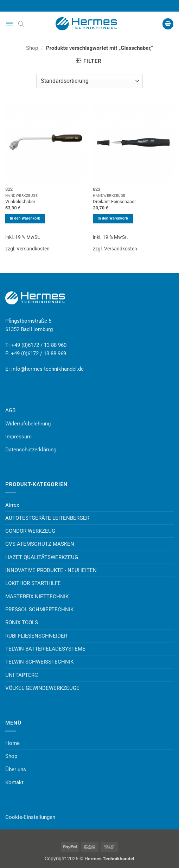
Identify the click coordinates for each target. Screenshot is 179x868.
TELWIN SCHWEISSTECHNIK (39, 662)
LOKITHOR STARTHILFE (33, 583)
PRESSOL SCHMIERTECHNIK (39, 610)
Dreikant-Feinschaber (114, 201)
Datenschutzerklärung (31, 450)
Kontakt (14, 782)
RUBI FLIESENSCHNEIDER (36, 636)
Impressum (18, 437)
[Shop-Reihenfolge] (89, 81)
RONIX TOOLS (22, 623)
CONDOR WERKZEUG (30, 531)
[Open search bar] (21, 24)
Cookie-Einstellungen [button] (30, 817)
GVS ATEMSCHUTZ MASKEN (40, 544)
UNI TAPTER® (22, 675)
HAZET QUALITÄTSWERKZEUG (42, 557)
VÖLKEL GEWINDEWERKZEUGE (42, 688)
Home (12, 743)
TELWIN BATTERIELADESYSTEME (45, 649)
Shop (32, 48)
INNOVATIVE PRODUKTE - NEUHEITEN (51, 570)
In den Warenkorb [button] (25, 218)
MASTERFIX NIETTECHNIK (37, 597)
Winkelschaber (20, 201)
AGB (10, 410)
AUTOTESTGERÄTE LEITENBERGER (47, 518)
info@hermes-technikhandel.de (47, 369)
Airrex (12, 505)
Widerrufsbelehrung (28, 424)
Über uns (16, 769)
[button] (9, 24)
